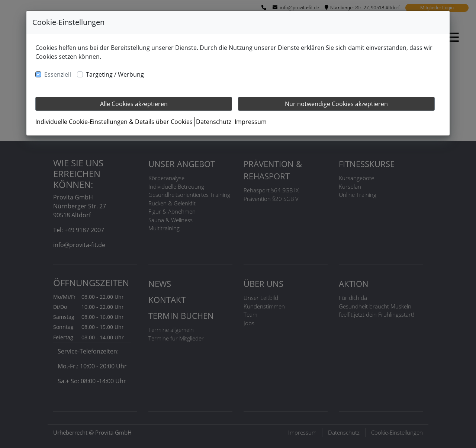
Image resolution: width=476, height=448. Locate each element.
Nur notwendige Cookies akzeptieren (336, 104)
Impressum (251, 122)
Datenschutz (214, 122)
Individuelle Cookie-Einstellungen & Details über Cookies (114, 122)
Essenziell (58, 74)
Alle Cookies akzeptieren (134, 104)
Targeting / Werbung (115, 74)
